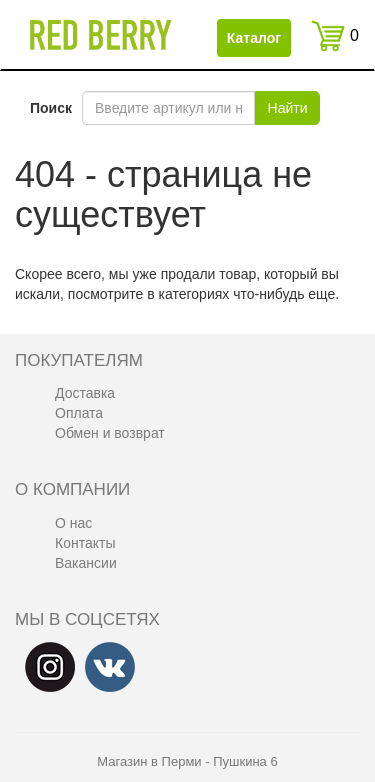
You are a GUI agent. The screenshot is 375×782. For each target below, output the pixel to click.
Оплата (79, 413)
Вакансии (86, 563)
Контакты (85, 543)
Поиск (51, 108)
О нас (73, 523)
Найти (288, 108)
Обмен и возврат (110, 433)
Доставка (85, 393)
